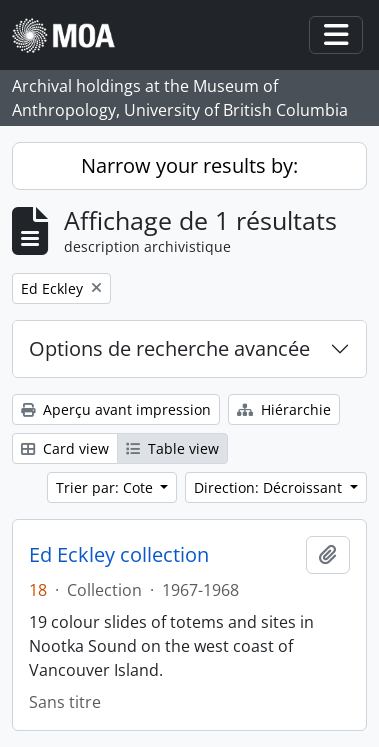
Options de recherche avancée (169, 348)
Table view (172, 448)
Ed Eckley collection (119, 555)
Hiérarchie (284, 409)
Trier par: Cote (106, 487)
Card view (65, 448)
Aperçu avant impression (116, 409)
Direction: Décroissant (270, 487)
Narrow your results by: (189, 165)
